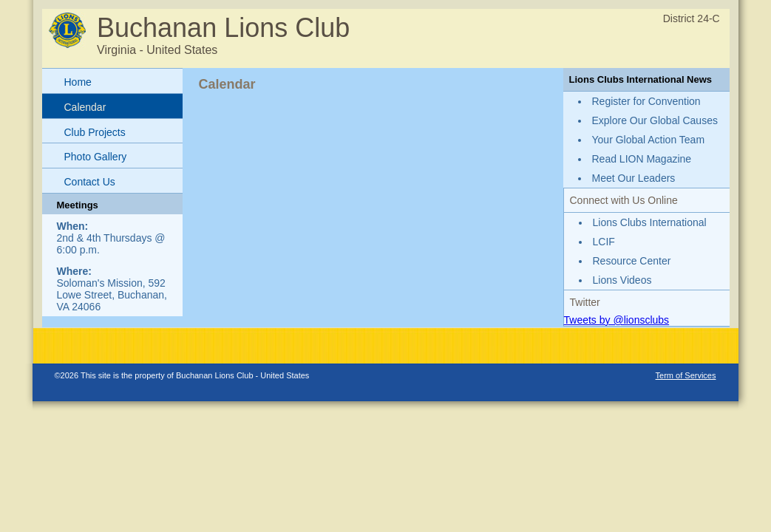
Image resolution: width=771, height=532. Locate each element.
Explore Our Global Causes (655, 120)
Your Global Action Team (649, 140)
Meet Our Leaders (634, 178)
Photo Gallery (96, 157)
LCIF (604, 242)
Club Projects (95, 132)
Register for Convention (646, 101)
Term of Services (686, 375)
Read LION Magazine (642, 159)
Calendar (85, 107)
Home (78, 82)
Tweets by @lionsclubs (617, 320)
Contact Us (90, 182)
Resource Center (632, 261)
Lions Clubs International (650, 222)
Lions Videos (622, 280)
